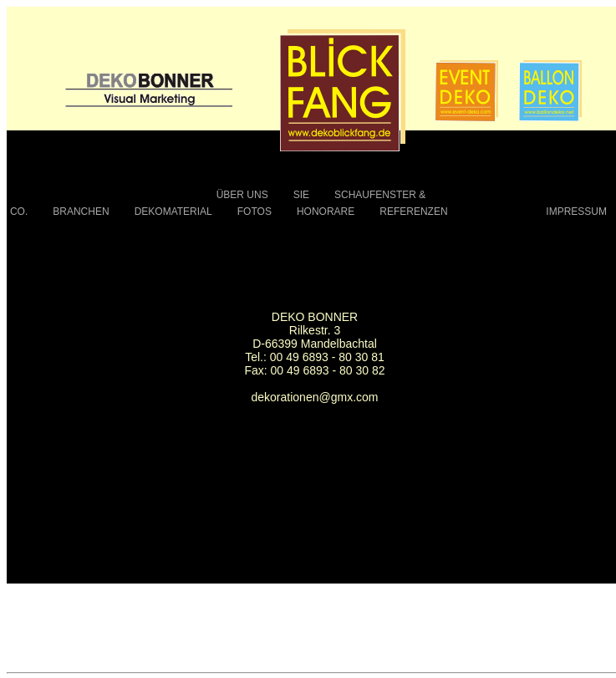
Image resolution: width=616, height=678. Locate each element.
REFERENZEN (413, 212)
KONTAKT (497, 212)
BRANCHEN (81, 212)
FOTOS (255, 212)
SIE (301, 195)
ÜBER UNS (242, 195)
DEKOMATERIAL (173, 212)
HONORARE (326, 212)
